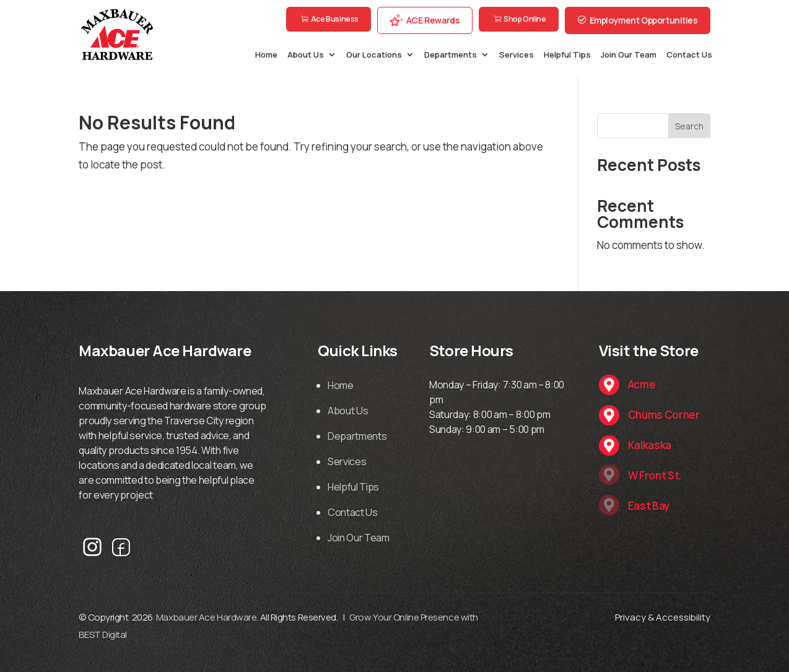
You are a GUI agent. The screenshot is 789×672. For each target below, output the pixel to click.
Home (266, 55)
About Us (306, 55)
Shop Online (525, 19)
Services (517, 55)
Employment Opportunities (644, 20)
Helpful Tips (567, 55)
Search (689, 126)
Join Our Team (629, 55)
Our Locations (374, 55)
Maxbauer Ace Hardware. (207, 617)
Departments (451, 55)
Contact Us (689, 55)
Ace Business (335, 19)
